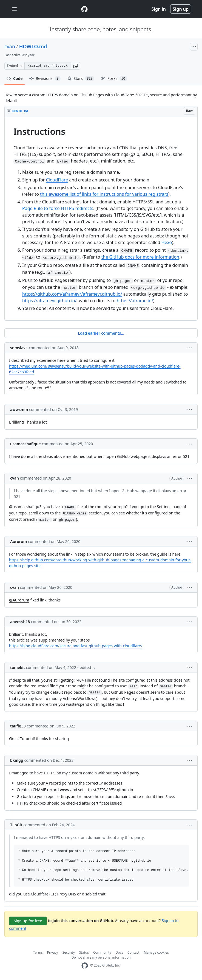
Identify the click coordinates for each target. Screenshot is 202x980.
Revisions (45, 79)
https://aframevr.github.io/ (49, 301)
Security (69, 952)
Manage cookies (156, 952)
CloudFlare (57, 180)
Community (102, 952)
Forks (114, 79)
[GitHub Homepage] (85, 966)
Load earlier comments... (101, 333)
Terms (38, 952)
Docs (120, 952)
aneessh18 (20, 622)
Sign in (159, 9)
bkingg (17, 760)
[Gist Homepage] (84, 9)
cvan (10, 46)
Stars (81, 79)
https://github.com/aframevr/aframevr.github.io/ (72, 294)
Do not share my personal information (101, 957)
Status (84, 952)
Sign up (181, 9)
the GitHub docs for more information (140, 257)
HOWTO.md (33, 46)
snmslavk (19, 348)
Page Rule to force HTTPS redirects (58, 208)
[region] (101, 219)
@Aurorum (19, 600)
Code (15, 78)
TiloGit (16, 825)
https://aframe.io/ (135, 301)
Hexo (167, 242)
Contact (133, 952)
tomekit (18, 667)
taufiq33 (18, 726)
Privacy (53, 952)
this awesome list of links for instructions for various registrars (104, 194)
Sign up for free (28, 921)
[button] (76, 66)
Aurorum (19, 541)
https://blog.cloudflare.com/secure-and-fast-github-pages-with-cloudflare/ (76, 646)
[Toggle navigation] (14, 9)
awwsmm (19, 409)
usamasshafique (25, 444)
